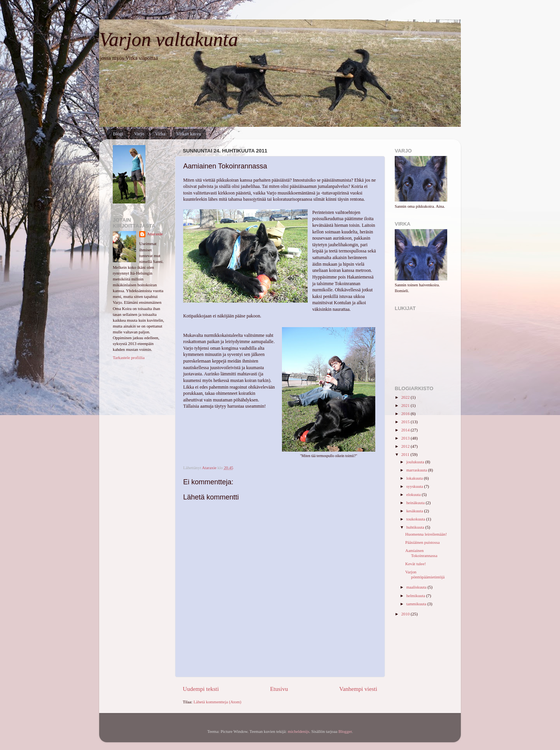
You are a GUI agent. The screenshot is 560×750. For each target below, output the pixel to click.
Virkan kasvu (189, 134)
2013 (406, 438)
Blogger (345, 731)
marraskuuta (417, 470)
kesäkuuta (415, 511)
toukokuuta (416, 519)
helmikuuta (416, 596)
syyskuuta (415, 486)
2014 (406, 430)
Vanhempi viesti (358, 689)
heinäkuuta (416, 503)
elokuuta (414, 494)
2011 (406, 454)
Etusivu (279, 689)
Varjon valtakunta (169, 39)
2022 (406, 397)
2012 (406, 446)
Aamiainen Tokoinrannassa (421, 553)
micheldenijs (298, 731)
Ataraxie (155, 234)
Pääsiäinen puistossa (422, 542)
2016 (406, 414)
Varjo (139, 134)
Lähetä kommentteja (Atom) (218, 702)
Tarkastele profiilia (129, 357)
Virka (160, 134)
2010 (406, 614)
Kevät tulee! (416, 564)
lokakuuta (415, 478)
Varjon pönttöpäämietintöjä (425, 574)
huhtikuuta (416, 527)
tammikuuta (417, 604)
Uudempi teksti (201, 689)
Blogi (118, 134)
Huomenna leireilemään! (426, 534)
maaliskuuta (417, 587)
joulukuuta (416, 462)
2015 (406, 422)
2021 (406, 405)
